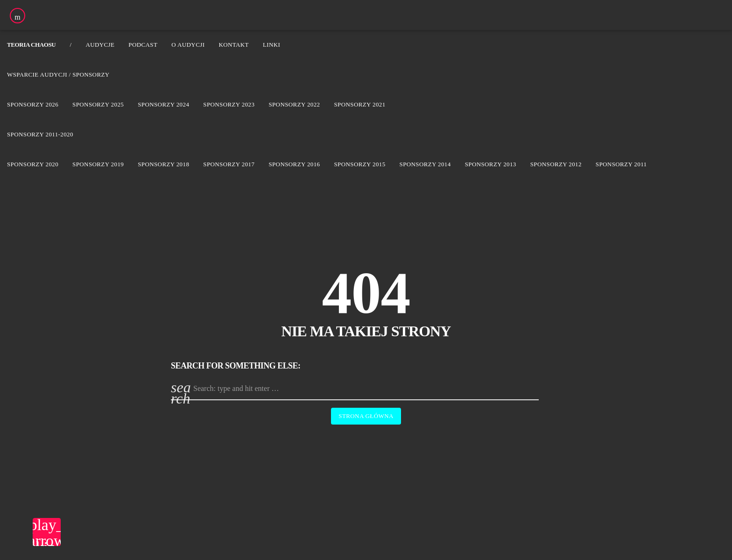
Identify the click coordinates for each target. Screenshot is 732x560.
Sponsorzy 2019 (98, 164)
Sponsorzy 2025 (98, 104)
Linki (271, 45)
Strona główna (366, 416)
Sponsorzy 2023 (229, 104)
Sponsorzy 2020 (33, 164)
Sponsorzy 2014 (425, 164)
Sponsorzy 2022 (294, 104)
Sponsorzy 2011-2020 (40, 134)
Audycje (100, 45)
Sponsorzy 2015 (359, 164)
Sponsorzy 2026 (33, 104)
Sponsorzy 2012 (556, 164)
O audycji (188, 45)
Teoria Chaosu (31, 45)
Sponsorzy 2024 (163, 104)
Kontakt (234, 45)
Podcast (143, 45)
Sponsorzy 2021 (359, 104)
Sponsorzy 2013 (491, 164)
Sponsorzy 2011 (621, 164)
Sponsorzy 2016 (294, 164)
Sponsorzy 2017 (229, 164)
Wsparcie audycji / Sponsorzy (58, 74)
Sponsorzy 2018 (163, 164)
